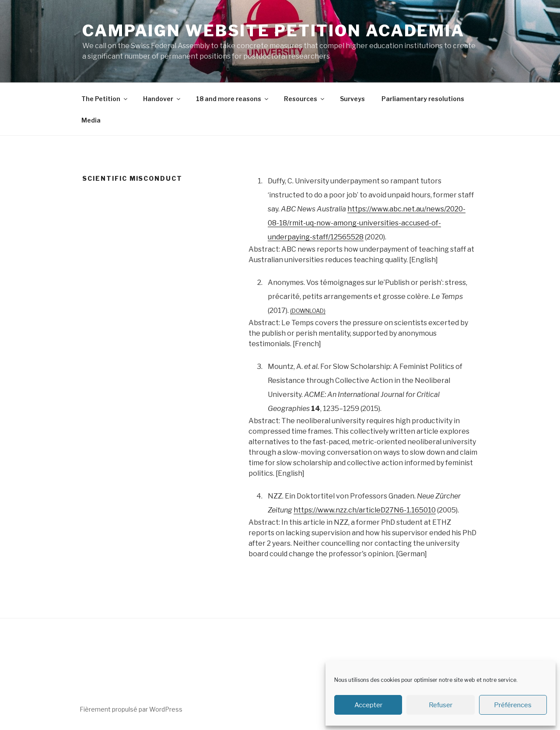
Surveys (352, 99)
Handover (162, 99)
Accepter (368, 705)
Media (91, 120)
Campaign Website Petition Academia (273, 31)
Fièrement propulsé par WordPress (131, 709)
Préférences (513, 705)
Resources (305, 99)
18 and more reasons (233, 99)
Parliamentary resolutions (423, 99)
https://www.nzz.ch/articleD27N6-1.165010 (365, 510)
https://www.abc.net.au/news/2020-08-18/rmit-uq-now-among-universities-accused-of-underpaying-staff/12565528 (367, 223)
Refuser (441, 705)
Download (308, 311)
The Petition (105, 99)
